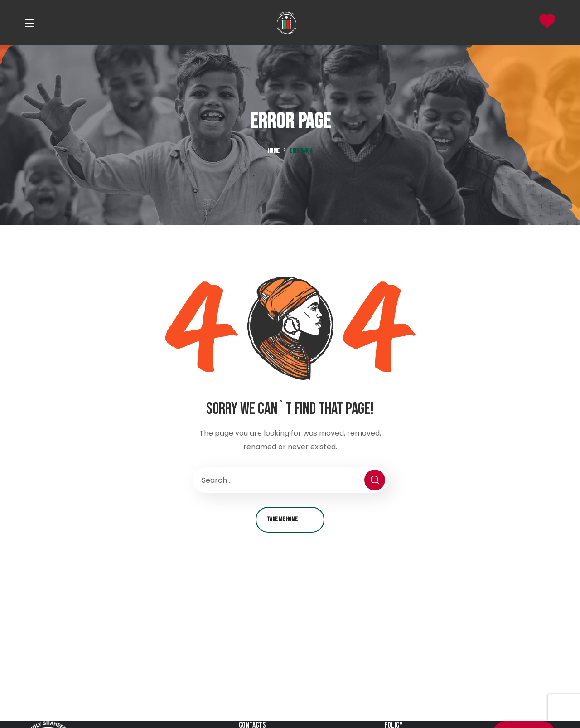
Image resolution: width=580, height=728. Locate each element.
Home (274, 151)
